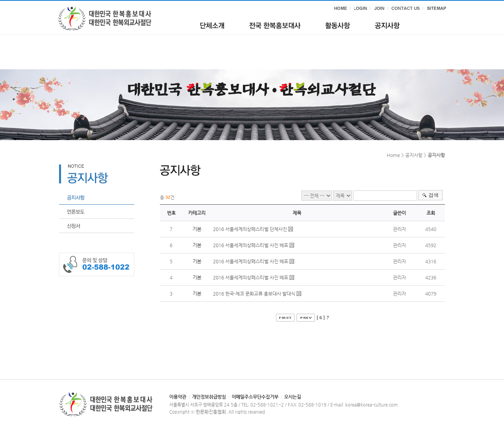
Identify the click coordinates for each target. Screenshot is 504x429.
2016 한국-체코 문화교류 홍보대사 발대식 (254, 294)
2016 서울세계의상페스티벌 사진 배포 (251, 245)
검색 (434, 195)
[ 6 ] (321, 318)
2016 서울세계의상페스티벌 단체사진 (250, 229)
